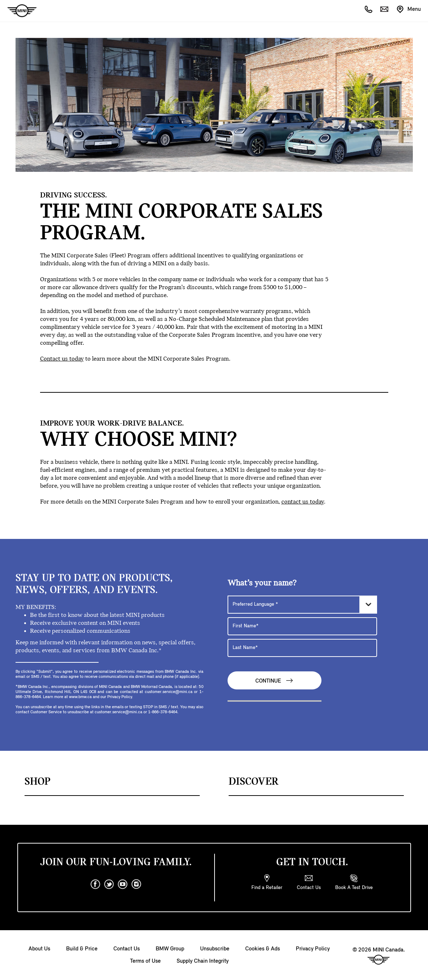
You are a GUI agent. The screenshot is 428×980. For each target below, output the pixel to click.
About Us (39, 949)
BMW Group (170, 949)
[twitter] (109, 884)
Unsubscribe (215, 949)
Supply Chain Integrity (203, 961)
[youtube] (123, 884)
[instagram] (137, 884)
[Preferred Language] (302, 605)
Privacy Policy (313, 949)
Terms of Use (145, 961)
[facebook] (95, 884)
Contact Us (127, 949)
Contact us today (62, 359)
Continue (274, 681)
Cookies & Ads (263, 949)
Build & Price (82, 949)
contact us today (303, 502)
